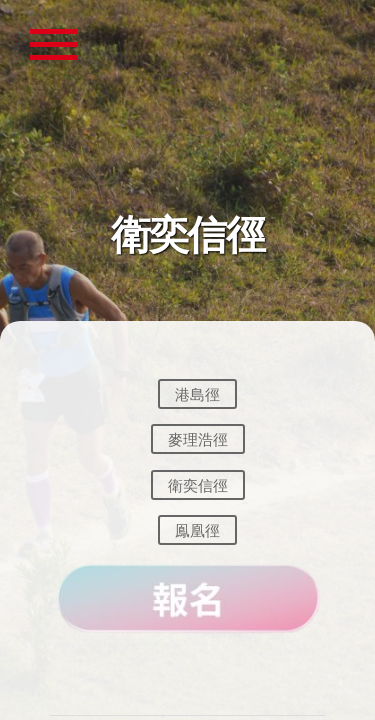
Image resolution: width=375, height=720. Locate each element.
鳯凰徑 (197, 530)
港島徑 (197, 393)
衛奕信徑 (198, 484)
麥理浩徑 (198, 439)
